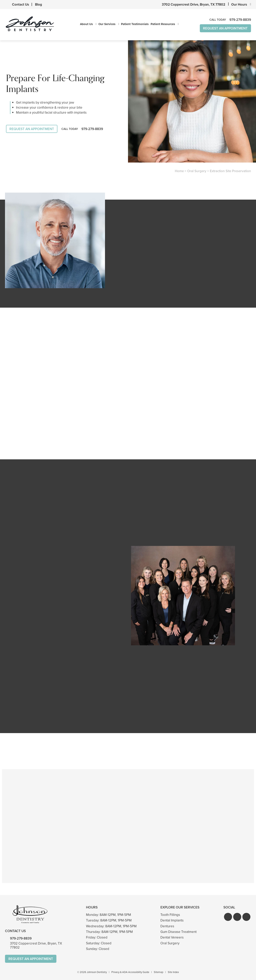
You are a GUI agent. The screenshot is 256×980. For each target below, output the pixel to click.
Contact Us (20, 5)
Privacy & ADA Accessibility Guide (130, 971)
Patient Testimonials (135, 24)
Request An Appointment (225, 28)
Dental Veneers (172, 937)
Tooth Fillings (170, 914)
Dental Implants (172, 920)
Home (179, 171)
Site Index (173, 971)
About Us (86, 24)
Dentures (167, 926)
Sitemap (158, 971)
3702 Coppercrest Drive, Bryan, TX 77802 (193, 5)
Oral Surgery (197, 171)
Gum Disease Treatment (178, 931)
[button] (228, 916)
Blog (38, 5)
